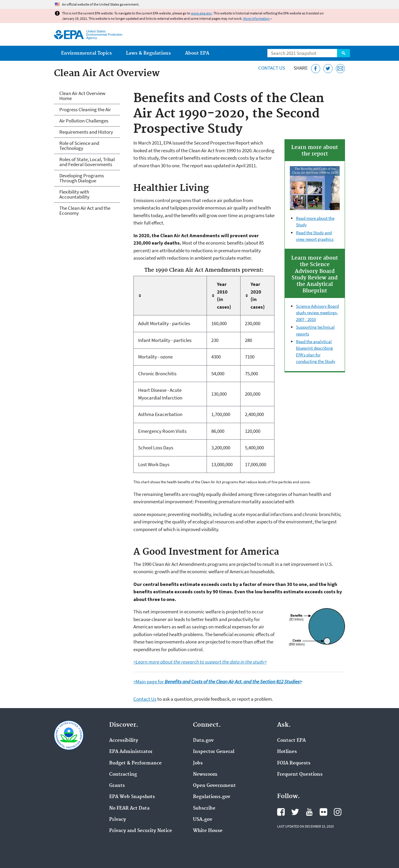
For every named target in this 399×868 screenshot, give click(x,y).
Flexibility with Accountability (74, 194)
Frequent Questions (300, 774)
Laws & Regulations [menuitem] (148, 53)
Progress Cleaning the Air (85, 109)
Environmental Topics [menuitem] (86, 53)
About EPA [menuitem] (197, 53)
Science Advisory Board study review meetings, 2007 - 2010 (317, 313)
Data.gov (203, 741)
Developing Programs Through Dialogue (82, 178)
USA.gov (203, 820)
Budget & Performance (135, 763)
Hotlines (287, 752)
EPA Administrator (131, 752)
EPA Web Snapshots (132, 797)
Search (344, 53)
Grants (117, 786)
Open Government (214, 786)
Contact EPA (291, 741)
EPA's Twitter (295, 812)
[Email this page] (340, 69)
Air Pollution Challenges (84, 121)
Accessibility (124, 741)
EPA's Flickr (323, 812)
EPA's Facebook (281, 812)
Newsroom (205, 774)
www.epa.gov (201, 13)
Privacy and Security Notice (141, 831)
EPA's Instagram (338, 812)
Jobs (198, 763)
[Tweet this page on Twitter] (328, 69)
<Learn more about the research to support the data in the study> (200, 662)
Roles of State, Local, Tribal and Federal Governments (87, 162)
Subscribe (204, 808)
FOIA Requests (294, 763)
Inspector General (214, 752)
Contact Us (272, 68)
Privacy (118, 820)
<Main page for (218, 682)
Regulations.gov (212, 797)
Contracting (123, 774)
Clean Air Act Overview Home (82, 96)
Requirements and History (86, 132)
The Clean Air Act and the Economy (85, 211)
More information (256, 18)
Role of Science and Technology (79, 146)
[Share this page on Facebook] (316, 69)
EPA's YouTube (309, 812)
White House (208, 831)
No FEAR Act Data (129, 808)
